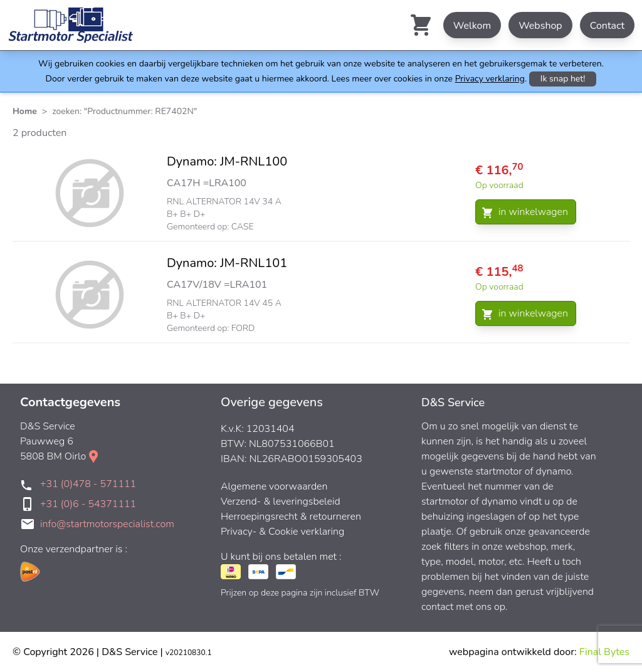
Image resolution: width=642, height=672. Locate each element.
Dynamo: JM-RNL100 (227, 161)
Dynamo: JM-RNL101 (227, 263)
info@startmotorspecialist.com (107, 524)
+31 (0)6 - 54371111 (88, 504)
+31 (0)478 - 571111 (88, 484)
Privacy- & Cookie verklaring (282, 532)
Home (25, 111)
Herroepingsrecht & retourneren (291, 517)
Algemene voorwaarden (274, 486)
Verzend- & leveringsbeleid (281, 501)
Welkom (472, 26)
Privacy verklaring (490, 79)
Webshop (540, 26)
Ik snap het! (563, 79)
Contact (607, 26)
